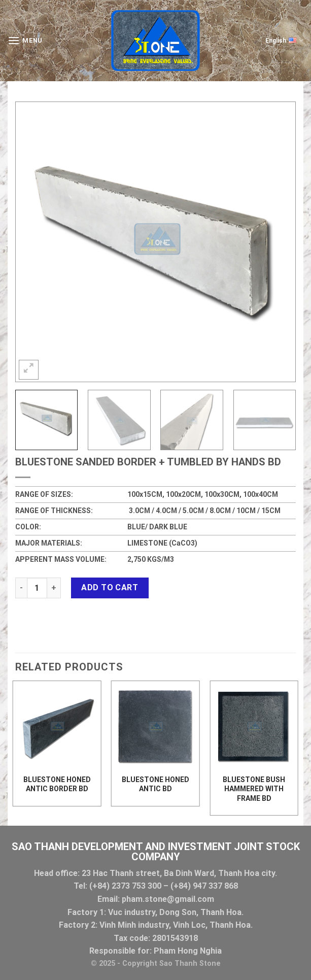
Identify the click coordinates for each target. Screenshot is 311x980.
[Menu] (25, 40)
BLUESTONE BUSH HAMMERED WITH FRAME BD (254, 789)
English (284, 41)
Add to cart (110, 587)
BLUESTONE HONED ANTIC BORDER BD (57, 784)
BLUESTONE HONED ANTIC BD (155, 784)
